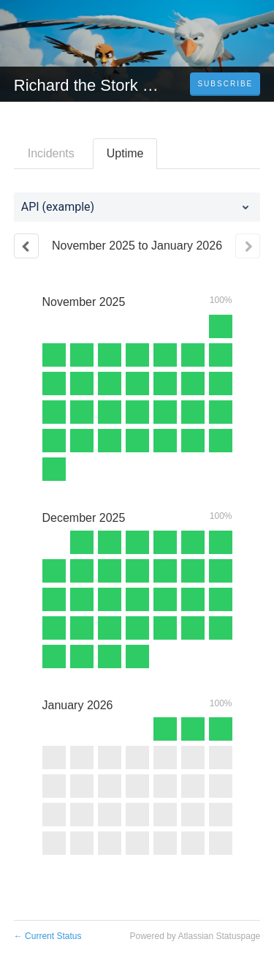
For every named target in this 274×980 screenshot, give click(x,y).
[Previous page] (26, 246)
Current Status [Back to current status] (48, 936)
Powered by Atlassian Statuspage (195, 936)
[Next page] (248, 246)
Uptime (125, 153)
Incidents (51, 153)
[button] (225, 84)
